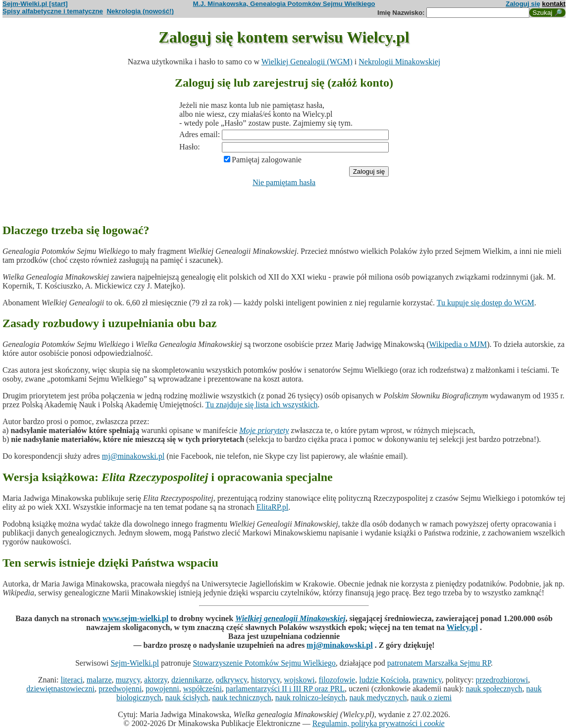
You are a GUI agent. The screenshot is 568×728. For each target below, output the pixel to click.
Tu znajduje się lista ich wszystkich (262, 405)
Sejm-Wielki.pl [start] (35, 4)
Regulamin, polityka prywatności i (379, 723)
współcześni (203, 689)
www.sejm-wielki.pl (135, 618)
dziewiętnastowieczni (60, 689)
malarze (99, 680)
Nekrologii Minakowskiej (399, 62)
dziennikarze (192, 680)
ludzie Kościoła (384, 680)
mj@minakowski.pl (133, 456)
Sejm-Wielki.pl (135, 663)
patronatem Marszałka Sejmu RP (439, 663)
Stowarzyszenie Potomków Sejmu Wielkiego (264, 663)
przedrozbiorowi (502, 680)
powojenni (162, 689)
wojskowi (299, 680)
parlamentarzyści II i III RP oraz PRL (285, 689)
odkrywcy (232, 680)
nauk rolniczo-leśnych (310, 698)
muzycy (128, 680)
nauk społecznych (494, 689)
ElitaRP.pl (272, 507)
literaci (71, 680)
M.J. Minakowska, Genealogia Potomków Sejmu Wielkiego (284, 4)
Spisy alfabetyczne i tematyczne (53, 11)
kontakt (554, 4)
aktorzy (156, 680)
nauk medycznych (378, 698)
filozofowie (337, 680)
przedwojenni (120, 689)
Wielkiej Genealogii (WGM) (307, 62)
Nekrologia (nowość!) (140, 11)
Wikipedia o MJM (458, 344)
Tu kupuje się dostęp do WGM (486, 303)
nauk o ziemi (431, 698)
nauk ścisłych (187, 698)
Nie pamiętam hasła (284, 182)
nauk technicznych (242, 698)
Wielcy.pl (462, 627)
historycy (266, 680)
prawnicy (427, 680)
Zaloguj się (523, 4)
